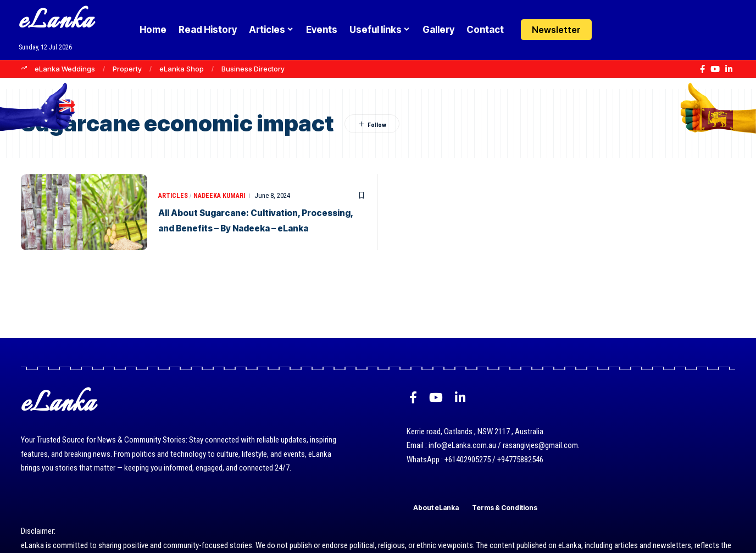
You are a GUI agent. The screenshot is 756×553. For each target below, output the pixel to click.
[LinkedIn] (729, 69)
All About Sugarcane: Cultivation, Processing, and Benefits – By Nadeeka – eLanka (247, 220)
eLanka (56, 22)
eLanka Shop (182, 69)
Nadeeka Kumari (223, 188)
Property (127, 69)
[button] (633, 30)
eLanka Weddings (65, 69)
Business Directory (253, 69)
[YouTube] (715, 69)
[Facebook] (702, 69)
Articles (174, 188)
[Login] (612, 30)
